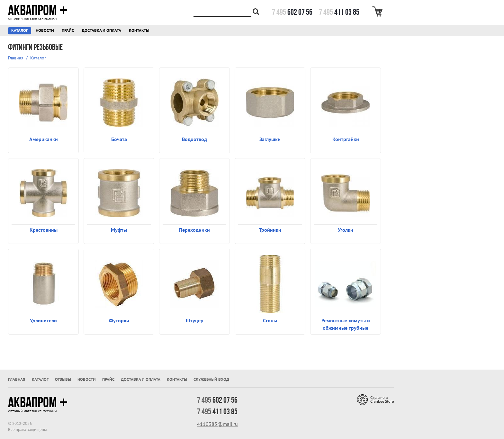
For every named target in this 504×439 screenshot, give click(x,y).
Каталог (20, 30)
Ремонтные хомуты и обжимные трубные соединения (346, 324)
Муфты (119, 230)
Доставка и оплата (101, 30)
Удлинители (43, 320)
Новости (45, 30)
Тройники (270, 230)
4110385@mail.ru (217, 424)
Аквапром (38, 10)
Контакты (139, 30)
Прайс (68, 30)
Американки (44, 139)
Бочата (119, 139)
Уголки (346, 230)
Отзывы (63, 379)
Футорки (119, 320)
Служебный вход (211, 379)
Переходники (194, 230)
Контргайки (346, 139)
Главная (16, 58)
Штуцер (195, 320)
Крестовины (44, 230)
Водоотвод (194, 139)
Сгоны (270, 320)
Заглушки (270, 139)
